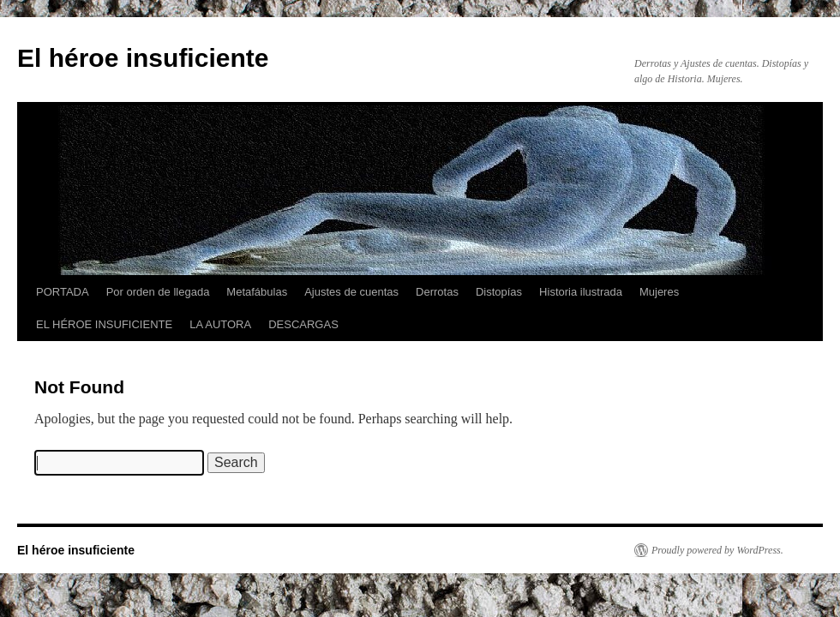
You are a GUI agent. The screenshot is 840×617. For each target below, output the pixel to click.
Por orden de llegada (158, 292)
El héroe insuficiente (143, 58)
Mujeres (659, 292)
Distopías (499, 292)
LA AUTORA (220, 324)
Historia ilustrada (581, 292)
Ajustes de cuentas (351, 292)
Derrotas (437, 292)
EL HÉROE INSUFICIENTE (104, 324)
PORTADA (63, 292)
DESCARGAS (303, 324)
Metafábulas (257, 292)
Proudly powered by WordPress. (717, 550)
